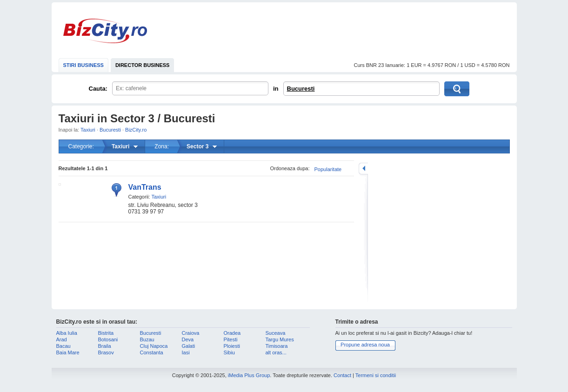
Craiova (191, 333)
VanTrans (145, 187)
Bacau (63, 346)
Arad (62, 339)
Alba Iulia (67, 333)
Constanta (152, 352)
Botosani (108, 339)
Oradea (232, 333)
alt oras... (276, 352)
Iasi (186, 352)
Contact (342, 375)
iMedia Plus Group (249, 375)
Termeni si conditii (376, 375)
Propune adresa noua (365, 345)
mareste (363, 169)
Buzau (147, 339)
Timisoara (277, 346)
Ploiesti (232, 346)
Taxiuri (88, 130)
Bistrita (106, 333)
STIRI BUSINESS (84, 65)
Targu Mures (280, 339)
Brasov (106, 352)
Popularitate (328, 169)
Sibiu (229, 352)
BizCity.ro (105, 31)
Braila (105, 346)
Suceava (276, 333)
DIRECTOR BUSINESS (143, 65)
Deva (188, 339)
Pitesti (231, 339)
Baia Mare (68, 352)
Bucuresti (301, 89)
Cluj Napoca (154, 346)
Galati (189, 346)
